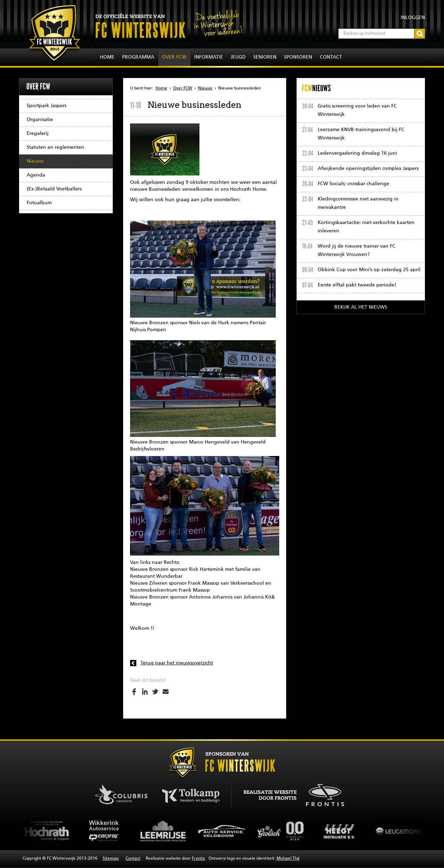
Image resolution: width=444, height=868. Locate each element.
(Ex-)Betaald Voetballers (54, 189)
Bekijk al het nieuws (361, 307)
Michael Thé (288, 859)
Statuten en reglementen (55, 147)
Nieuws (35, 161)
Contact (331, 57)
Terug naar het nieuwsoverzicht (177, 663)
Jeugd (238, 57)
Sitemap (111, 859)
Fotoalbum (39, 203)
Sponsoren (298, 57)
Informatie (209, 57)
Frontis (198, 859)
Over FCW (174, 57)
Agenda (36, 175)
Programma (138, 57)
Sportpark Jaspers (46, 106)
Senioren (265, 57)
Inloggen (413, 18)
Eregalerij (38, 134)
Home (107, 57)
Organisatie (40, 120)
